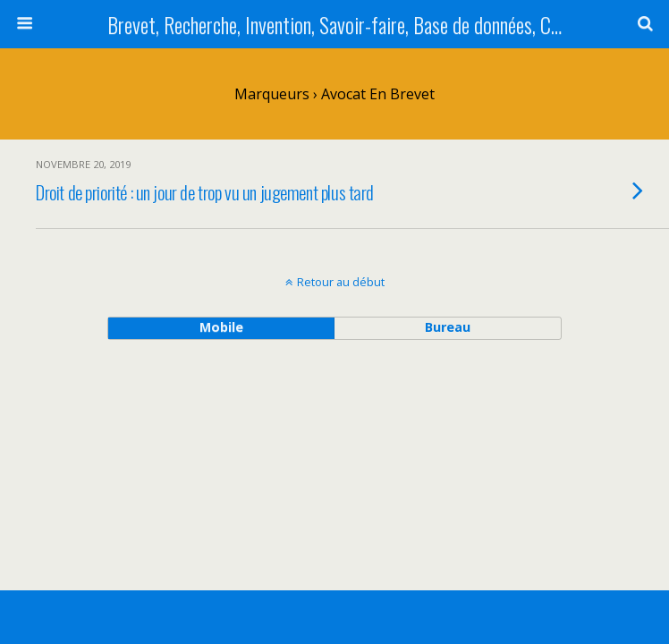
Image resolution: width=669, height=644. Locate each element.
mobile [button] (221, 327)
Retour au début (341, 282)
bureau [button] (448, 327)
